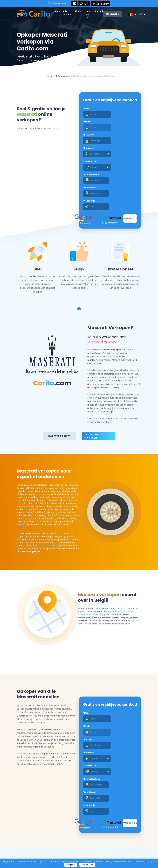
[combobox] (123, 134)
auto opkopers (62, 494)
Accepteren (71, 865)
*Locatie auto (90, 154)
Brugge (104, 563)
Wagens (80, 11)
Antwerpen (113, 560)
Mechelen (132, 560)
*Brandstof (116, 128)
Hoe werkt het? (90, 14)
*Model (114, 115)
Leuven (83, 563)
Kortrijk (97, 563)
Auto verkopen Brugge (30, 853)
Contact (100, 11)
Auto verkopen (63, 77)
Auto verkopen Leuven (30, 849)
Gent (90, 563)
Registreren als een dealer (124, 823)
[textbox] (123, 134)
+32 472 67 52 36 (132, 844)
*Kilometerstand (119, 141)
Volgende (129, 172)
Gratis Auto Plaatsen (93, 382)
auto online (126, 344)
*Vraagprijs (116, 154)
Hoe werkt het (54, 849)
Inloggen (114, 14)
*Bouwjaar (89, 128)
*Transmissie (90, 141)
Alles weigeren (87, 865)
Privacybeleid (82, 849)
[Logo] (32, 14)
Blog (77, 842)
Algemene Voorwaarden (88, 845)
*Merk (86, 115)
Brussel (123, 560)
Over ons (80, 838)
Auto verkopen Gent (29, 845)
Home (58, 11)
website (21, 476)
